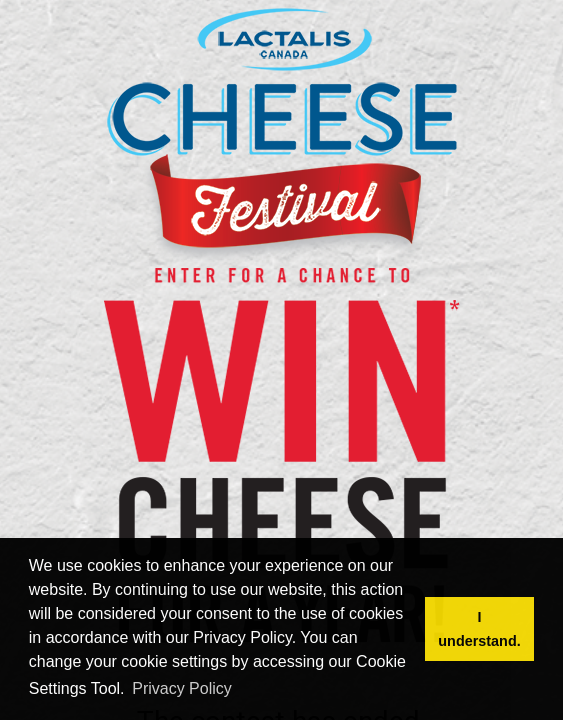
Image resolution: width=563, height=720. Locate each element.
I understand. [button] (479, 629)
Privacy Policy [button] (182, 688)
